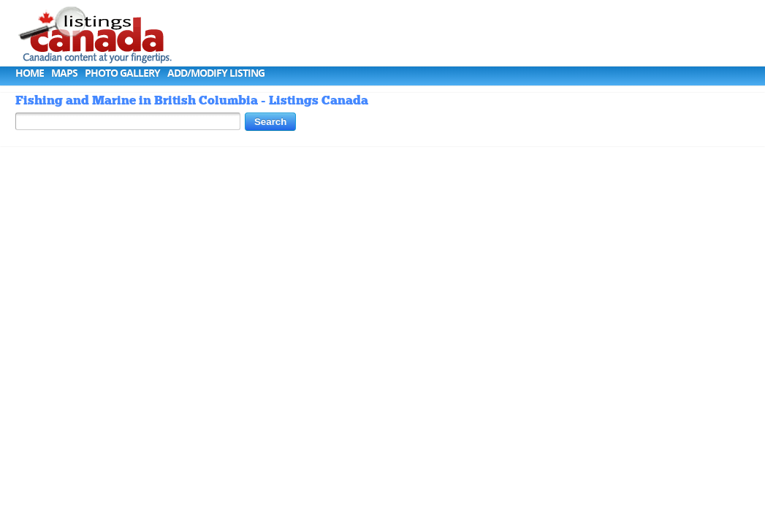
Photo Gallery (122, 73)
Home (30, 73)
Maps (64, 73)
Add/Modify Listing (216, 73)
